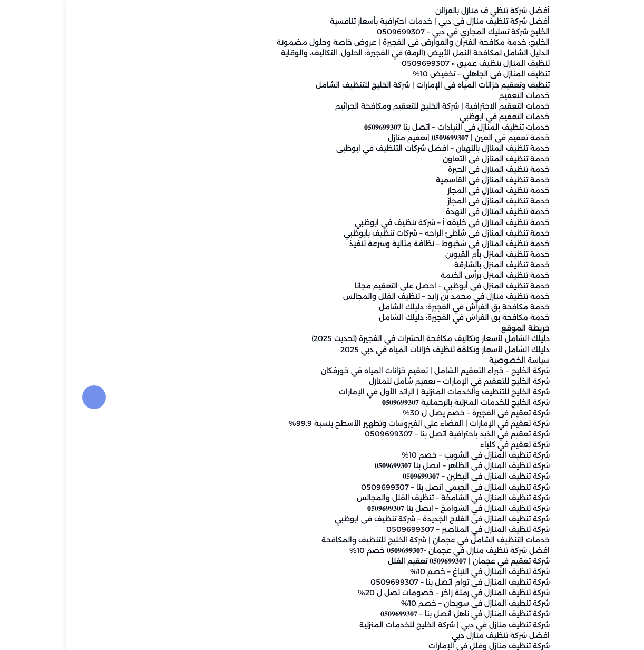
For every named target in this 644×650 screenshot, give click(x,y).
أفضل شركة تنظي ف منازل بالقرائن (426, 11)
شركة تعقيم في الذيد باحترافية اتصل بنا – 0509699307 (391, 434)
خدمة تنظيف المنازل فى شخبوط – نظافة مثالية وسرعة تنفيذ (383, 244)
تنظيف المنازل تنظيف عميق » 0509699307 (409, 64)
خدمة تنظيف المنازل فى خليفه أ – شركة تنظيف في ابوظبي (386, 222)
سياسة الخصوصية (453, 360)
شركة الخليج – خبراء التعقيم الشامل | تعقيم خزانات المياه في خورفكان (369, 371)
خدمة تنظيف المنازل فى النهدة (431, 212)
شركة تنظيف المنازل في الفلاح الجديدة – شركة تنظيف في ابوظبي (376, 519)
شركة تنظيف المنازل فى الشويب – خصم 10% (409, 455)
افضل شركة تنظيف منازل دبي (434, 635)
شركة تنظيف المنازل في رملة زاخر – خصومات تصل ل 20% (387, 593)
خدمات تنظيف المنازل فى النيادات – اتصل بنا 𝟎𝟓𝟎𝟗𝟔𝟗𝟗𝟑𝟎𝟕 (391, 127)
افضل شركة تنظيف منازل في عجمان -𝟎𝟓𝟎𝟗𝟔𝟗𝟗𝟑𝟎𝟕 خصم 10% (383, 550)
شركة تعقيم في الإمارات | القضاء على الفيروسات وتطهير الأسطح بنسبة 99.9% (353, 424)
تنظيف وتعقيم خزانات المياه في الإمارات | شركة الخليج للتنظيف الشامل (366, 85)
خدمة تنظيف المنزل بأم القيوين (431, 254)
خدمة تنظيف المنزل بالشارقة (436, 265)
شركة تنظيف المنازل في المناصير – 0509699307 (402, 529)
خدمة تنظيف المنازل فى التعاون (430, 159)
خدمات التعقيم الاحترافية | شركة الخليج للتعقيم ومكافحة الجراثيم (376, 106)
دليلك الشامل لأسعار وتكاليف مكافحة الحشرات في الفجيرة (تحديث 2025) (364, 339)
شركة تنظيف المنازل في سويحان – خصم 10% (409, 604)
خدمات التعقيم (458, 95)
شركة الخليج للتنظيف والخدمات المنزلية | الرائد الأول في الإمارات (378, 392)
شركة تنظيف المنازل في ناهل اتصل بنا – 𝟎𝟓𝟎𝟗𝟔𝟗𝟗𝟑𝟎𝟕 (399, 614)
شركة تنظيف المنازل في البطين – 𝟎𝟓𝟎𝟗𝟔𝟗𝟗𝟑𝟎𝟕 (410, 477)
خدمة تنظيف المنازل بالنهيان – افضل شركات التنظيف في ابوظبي (377, 149)
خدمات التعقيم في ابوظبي (438, 117)
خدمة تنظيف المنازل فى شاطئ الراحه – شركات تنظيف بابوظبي (380, 233)
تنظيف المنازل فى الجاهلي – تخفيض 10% (415, 74)
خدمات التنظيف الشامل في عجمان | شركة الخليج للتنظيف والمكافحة (369, 540)
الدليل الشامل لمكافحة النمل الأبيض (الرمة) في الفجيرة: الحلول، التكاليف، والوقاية (349, 53)
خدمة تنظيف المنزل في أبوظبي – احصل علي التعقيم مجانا (386, 286)
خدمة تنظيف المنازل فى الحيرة (432, 170)
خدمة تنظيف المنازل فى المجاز (432, 191)
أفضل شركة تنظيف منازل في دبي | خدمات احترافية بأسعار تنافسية (373, 22)
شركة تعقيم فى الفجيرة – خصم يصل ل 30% (410, 413)
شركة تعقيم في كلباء (448, 445)
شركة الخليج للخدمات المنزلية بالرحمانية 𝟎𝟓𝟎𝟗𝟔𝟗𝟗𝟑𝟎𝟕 (399, 402)
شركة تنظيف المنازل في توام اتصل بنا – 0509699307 (394, 583)
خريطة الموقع (459, 328)
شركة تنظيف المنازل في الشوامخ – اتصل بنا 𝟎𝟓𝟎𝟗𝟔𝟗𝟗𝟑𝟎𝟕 (392, 508)
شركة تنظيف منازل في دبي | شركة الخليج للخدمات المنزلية (388, 625)
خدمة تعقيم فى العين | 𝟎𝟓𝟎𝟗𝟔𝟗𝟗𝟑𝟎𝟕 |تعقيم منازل (402, 138)
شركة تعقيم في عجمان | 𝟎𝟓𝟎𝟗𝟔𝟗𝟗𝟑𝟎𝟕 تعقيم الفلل (402, 561)
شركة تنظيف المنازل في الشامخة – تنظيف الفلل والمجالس (387, 498)
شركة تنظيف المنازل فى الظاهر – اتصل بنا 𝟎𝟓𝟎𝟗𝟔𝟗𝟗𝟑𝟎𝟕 (396, 466)
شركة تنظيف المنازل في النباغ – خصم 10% (413, 572)
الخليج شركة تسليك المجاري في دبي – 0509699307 (397, 32)
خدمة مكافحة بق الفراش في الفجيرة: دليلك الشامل (398, 307)
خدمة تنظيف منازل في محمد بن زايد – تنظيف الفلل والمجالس (380, 297)
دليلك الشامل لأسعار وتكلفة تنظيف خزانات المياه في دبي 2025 (379, 350)
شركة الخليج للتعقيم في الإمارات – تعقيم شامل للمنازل (393, 381)
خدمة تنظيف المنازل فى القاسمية (426, 180)
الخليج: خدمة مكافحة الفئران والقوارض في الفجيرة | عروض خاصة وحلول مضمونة (347, 43)
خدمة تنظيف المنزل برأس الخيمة (429, 275)
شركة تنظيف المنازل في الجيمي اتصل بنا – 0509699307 (389, 487)
